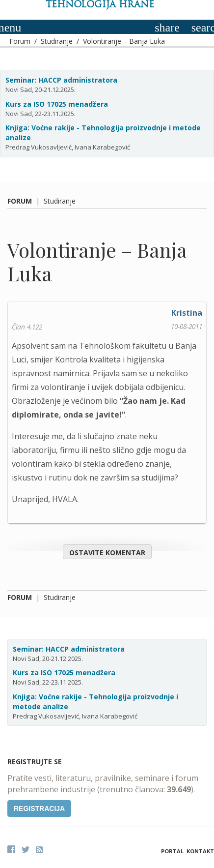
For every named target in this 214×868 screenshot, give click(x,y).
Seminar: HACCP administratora (61, 80)
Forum (20, 41)
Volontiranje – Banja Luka (124, 41)
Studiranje (57, 41)
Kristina (187, 313)
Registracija (39, 808)
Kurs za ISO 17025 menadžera (57, 104)
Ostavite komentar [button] (107, 553)
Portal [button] (172, 851)
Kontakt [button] (200, 851)
